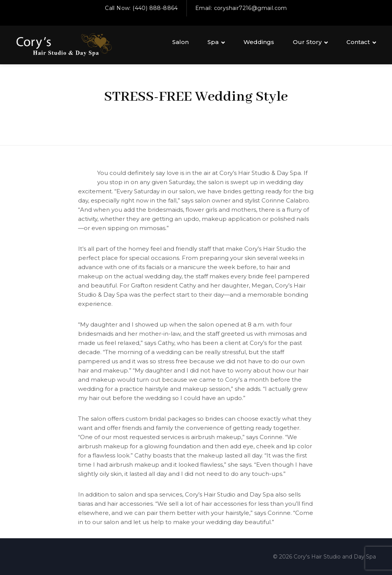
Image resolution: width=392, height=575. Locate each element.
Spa (213, 42)
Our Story (307, 42)
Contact (358, 42)
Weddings (259, 42)
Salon (180, 42)
